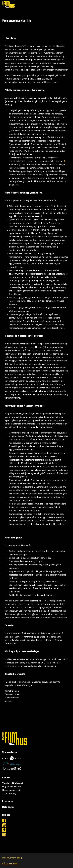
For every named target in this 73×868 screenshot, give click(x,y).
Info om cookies (10, 863)
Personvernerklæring (12, 858)
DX (65, 161)
